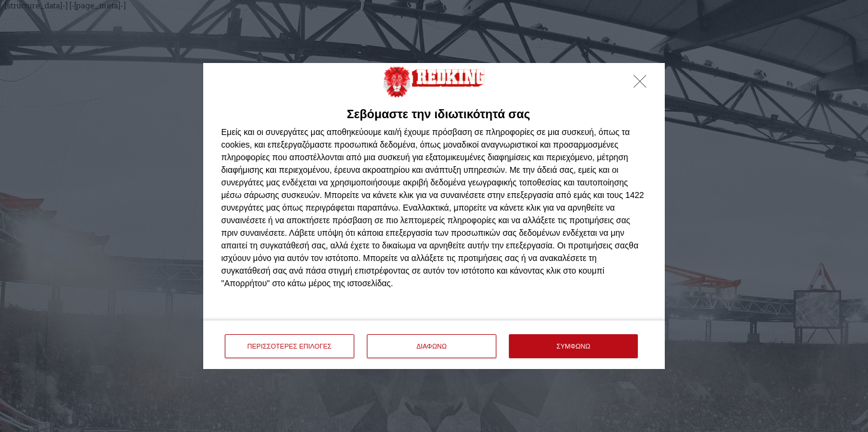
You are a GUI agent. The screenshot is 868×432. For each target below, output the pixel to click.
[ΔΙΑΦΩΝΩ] (643, 85)
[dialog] (434, 216)
